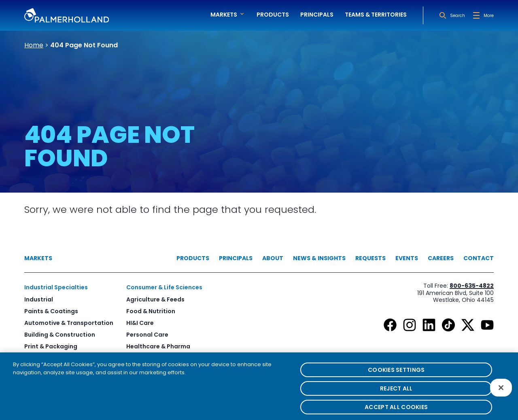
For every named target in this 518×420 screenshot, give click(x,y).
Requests (370, 258)
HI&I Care (140, 323)
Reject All (396, 393)
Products (273, 15)
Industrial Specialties (56, 287)
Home (34, 45)
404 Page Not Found (84, 45)
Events (407, 258)
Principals (317, 15)
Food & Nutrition (151, 311)
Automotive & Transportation (69, 323)
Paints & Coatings (51, 311)
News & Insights (319, 258)
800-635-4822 (472, 286)
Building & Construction (60, 335)
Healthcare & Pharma (158, 346)
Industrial (39, 299)
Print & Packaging (51, 346)
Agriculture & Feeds (155, 299)
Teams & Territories (376, 15)
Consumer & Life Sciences (164, 287)
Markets (38, 258)
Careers (441, 258)
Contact (479, 258)
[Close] (501, 392)
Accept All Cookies (396, 412)
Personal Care (147, 335)
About (273, 258)
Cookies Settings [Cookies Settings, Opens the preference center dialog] (396, 374)
